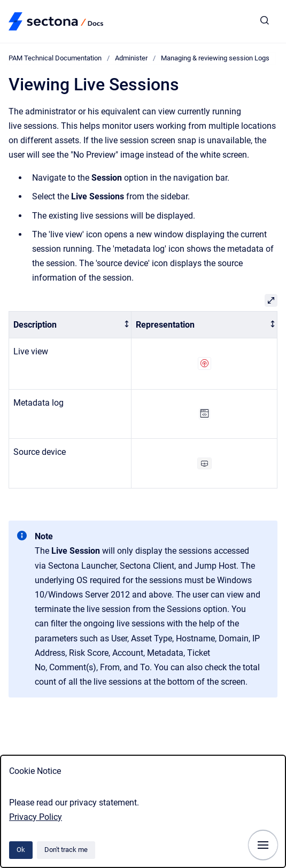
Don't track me (66, 850)
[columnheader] (70, 325)
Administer (131, 58)
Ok (21, 850)
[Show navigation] (263, 845)
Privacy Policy (36, 817)
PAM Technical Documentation (55, 58)
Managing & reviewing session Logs (215, 58)
